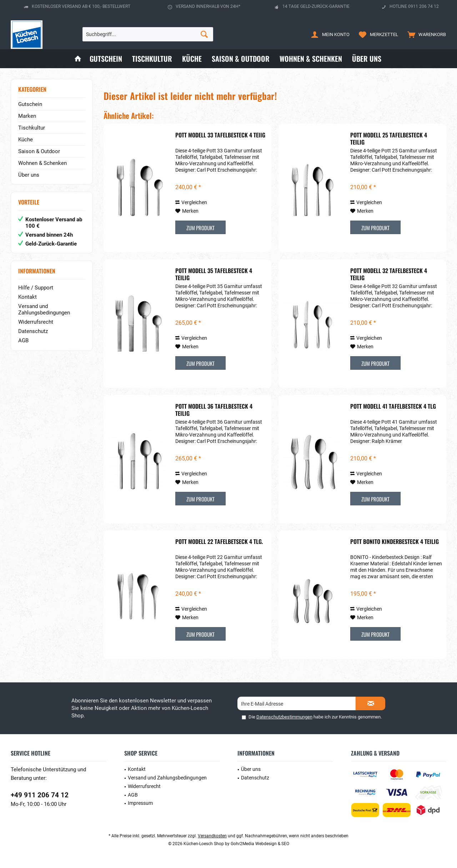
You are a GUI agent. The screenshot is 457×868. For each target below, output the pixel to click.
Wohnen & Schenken (42, 163)
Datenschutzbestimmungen (284, 717)
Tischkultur (32, 128)
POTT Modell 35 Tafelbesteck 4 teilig (214, 274)
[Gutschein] (106, 59)
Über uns (29, 175)
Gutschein (30, 104)
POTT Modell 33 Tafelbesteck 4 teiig (220, 135)
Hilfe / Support (36, 288)
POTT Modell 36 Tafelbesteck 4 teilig (214, 410)
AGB (23, 340)
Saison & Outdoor (39, 151)
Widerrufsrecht (36, 322)
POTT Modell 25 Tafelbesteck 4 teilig (389, 138)
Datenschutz (33, 331)
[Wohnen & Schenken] (311, 59)
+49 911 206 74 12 (40, 795)
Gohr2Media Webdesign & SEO (260, 844)
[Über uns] (367, 59)
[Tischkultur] (152, 59)
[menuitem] (425, 34)
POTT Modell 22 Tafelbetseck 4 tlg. (219, 542)
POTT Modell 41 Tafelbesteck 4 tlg (393, 407)
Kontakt (27, 297)
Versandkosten (212, 836)
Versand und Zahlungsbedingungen (44, 309)
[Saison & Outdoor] (241, 59)
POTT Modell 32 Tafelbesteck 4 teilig (389, 274)
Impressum (140, 803)
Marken (27, 116)
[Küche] (192, 59)
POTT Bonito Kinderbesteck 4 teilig (395, 542)
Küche (26, 140)
